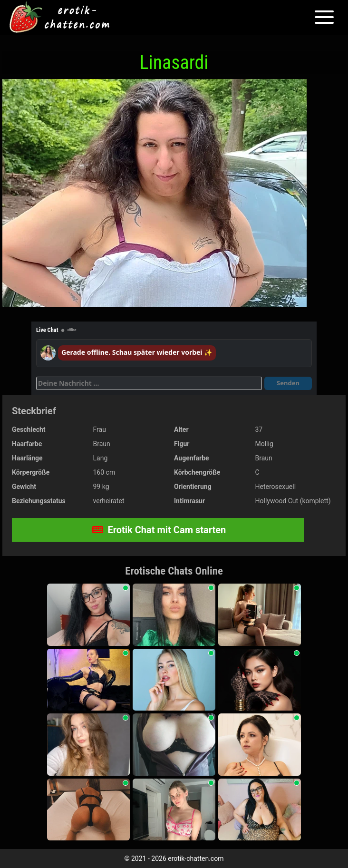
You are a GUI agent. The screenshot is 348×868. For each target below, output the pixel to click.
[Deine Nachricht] (149, 383)
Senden (288, 383)
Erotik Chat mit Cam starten (159, 530)
